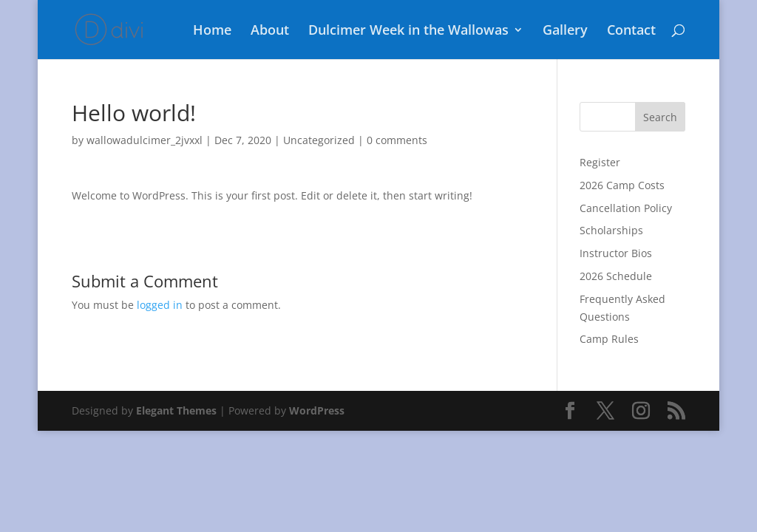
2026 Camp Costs (622, 185)
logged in (160, 305)
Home (212, 31)
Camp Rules (609, 339)
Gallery (565, 31)
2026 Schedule (616, 276)
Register (600, 162)
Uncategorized (319, 140)
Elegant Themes (176, 410)
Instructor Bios (616, 253)
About (270, 31)
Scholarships (611, 230)
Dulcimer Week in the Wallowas (408, 31)
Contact (631, 31)
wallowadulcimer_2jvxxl (145, 140)
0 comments (397, 140)
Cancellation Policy (626, 208)
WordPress (317, 410)
